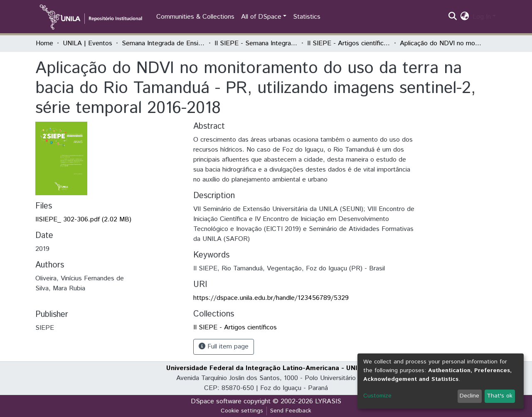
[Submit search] (453, 17)
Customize (377, 396)
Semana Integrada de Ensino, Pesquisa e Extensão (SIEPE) (163, 43)
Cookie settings (242, 411)
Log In (482, 17)
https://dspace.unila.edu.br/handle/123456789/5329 (271, 298)
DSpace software (216, 401)
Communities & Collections (195, 17)
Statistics (307, 17)
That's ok (500, 396)
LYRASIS (328, 401)
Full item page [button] (224, 347)
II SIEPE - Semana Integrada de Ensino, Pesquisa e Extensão (256, 43)
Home (44, 43)
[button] (465, 17)
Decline (469, 396)
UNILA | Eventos (87, 43)
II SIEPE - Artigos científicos (349, 43)
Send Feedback (291, 411)
